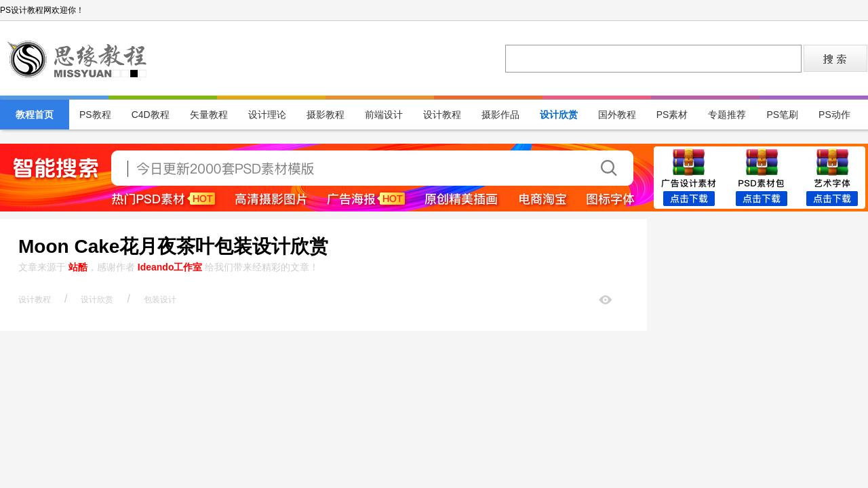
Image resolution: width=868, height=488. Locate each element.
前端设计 (384, 115)
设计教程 (442, 115)
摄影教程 (325, 115)
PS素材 (672, 115)
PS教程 (95, 115)
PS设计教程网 (78, 58)
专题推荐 (727, 115)
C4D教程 (151, 115)
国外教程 (617, 115)
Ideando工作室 (170, 267)
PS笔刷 (782, 115)
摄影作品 (500, 115)
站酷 (78, 267)
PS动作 (834, 115)
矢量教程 (209, 115)
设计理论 (267, 115)
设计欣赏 (559, 115)
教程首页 (35, 115)
